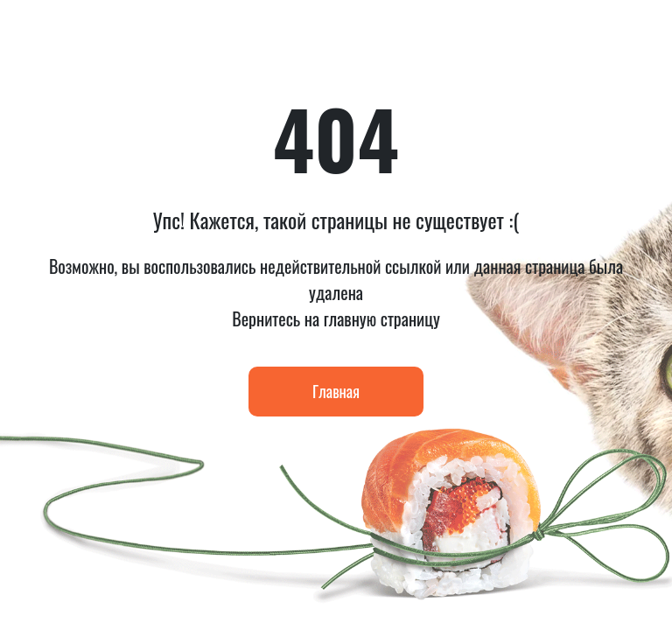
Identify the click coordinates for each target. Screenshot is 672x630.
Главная (336, 391)
